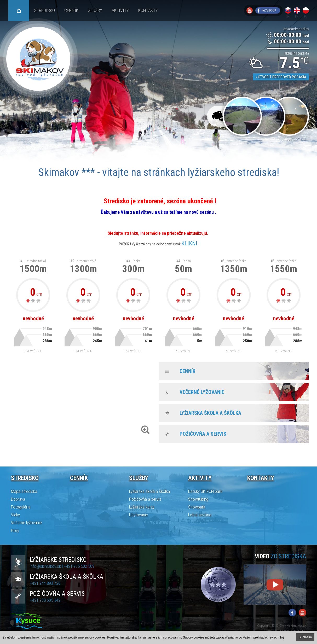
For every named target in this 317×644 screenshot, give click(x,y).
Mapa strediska (24, 491)
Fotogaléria (21, 507)
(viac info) (277, 637)
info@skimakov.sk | (47, 566)
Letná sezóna (200, 515)
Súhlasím (305, 637)
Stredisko (44, 10)
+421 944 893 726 (45, 583)
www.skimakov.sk (294, 626)
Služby (95, 10)
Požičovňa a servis (203, 434)
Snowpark (197, 507)
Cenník (71, 10)
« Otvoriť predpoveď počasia (281, 77)
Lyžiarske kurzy (142, 507)
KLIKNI (189, 243)
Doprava (18, 499)
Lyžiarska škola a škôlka (210, 413)
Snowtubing (198, 499)
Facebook (269, 10)
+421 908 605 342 (45, 600)
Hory (15, 530)
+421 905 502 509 (79, 566)
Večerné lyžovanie (202, 392)
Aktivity (120, 10)
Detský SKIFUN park (205, 491)
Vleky (15, 515)
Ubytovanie (139, 515)
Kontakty (148, 10)
